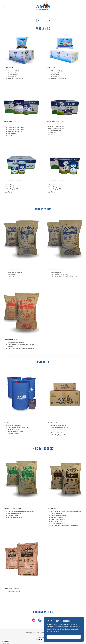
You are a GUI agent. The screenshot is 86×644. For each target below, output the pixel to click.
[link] (43, 6)
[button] (8, 6)
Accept (64, 637)
